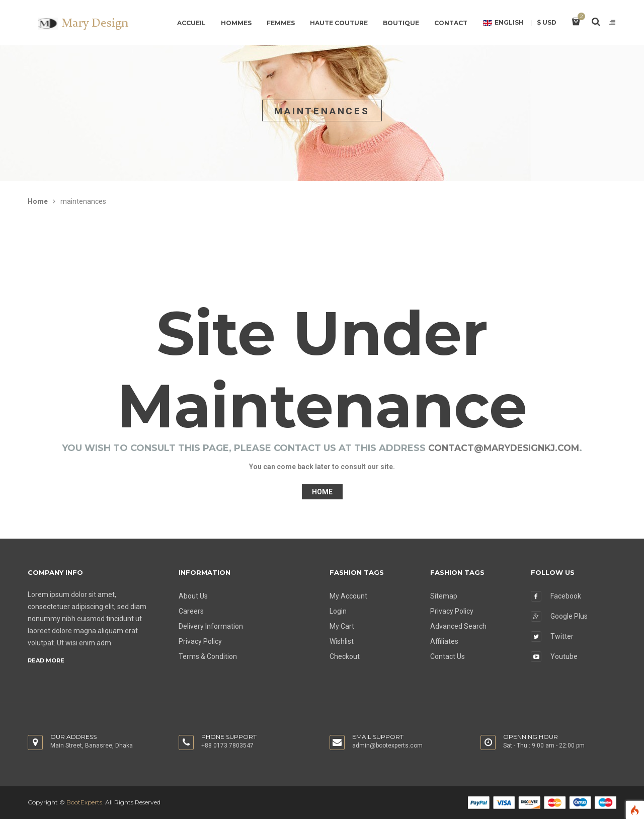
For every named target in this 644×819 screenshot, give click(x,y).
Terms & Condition (208, 656)
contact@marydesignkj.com (504, 448)
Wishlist (342, 641)
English (503, 23)
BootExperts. (85, 802)
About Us (193, 596)
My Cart (342, 626)
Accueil (191, 23)
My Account (348, 596)
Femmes (281, 23)
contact (451, 23)
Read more (46, 660)
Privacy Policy (200, 641)
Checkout (345, 656)
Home (38, 201)
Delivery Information (211, 626)
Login (338, 611)
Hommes (236, 23)
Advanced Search (458, 626)
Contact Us (448, 656)
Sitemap (444, 596)
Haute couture (339, 23)
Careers (191, 611)
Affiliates (444, 641)
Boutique (401, 23)
